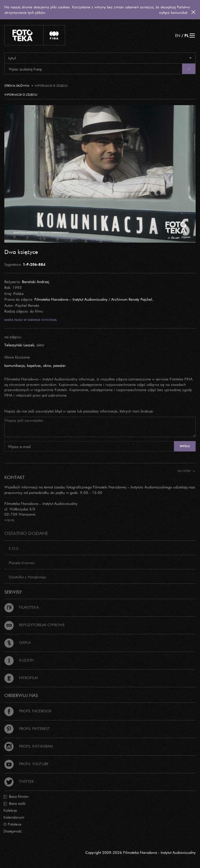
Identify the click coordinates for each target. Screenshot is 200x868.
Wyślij (185, 446)
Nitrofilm (21, 678)
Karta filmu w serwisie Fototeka (30, 320)
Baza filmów (16, 797)
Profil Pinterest (27, 728)
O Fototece (12, 824)
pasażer (60, 365)
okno (47, 365)
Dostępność (13, 831)
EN (178, 35)
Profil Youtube (26, 764)
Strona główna (17, 86)
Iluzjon (19, 660)
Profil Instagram (29, 746)
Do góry (186, 471)
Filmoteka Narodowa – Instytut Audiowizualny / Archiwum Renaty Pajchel (93, 299)
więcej (9, 520)
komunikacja (14, 365)
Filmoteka (22, 607)
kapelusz (34, 365)
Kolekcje (10, 810)
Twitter (19, 781)
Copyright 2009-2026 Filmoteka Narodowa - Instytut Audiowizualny (140, 852)
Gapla (17, 642)
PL (187, 35)
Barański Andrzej (36, 282)
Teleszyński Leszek (19, 345)
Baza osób (14, 804)
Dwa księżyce (21, 252)
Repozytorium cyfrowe (35, 625)
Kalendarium (14, 817)
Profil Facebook (28, 711)
